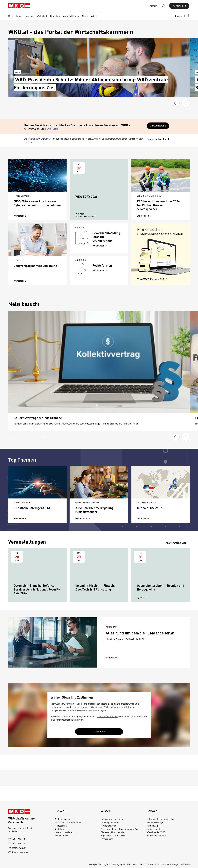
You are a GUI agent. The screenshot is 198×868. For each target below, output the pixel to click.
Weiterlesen (21, 216)
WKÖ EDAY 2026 (86, 196)
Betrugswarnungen (157, 835)
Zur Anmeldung (158, 126)
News (85, 16)
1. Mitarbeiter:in (108, 826)
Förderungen (107, 839)
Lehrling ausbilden (110, 822)
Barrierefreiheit (131, 864)
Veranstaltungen (71, 16)
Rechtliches (60, 829)
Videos (94, 16)
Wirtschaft (42, 16)
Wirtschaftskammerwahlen (68, 822)
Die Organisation (62, 819)
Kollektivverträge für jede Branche (38, 418)
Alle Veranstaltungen (178, 543)
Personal (29, 16)
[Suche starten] (163, 6)
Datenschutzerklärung (149, 864)
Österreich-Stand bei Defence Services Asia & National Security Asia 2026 (37, 589)
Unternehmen (15, 16)
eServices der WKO (156, 832)
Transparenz (61, 826)
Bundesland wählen (158, 139)
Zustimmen (99, 731)
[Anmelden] (179, 6)
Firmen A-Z (152, 826)
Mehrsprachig (95, 864)
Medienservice (61, 835)
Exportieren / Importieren (113, 835)
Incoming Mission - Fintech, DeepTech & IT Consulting (95, 587)
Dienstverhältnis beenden (113, 832)
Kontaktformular (18, 852)
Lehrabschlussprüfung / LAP (161, 819)
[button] (182, 16)
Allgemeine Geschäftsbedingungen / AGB (121, 829)
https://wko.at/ (17, 848)
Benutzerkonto (154, 829)
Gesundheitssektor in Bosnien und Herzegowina (161, 587)
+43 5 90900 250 (18, 843)
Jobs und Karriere (63, 832)
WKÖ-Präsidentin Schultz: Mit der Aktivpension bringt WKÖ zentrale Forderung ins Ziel (91, 83)
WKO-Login (52, 129)
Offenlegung (117, 864)
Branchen (55, 16)
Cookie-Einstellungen (107, 716)
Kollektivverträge (155, 822)
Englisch (106, 864)
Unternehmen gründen (112, 819)
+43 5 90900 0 (16, 839)
